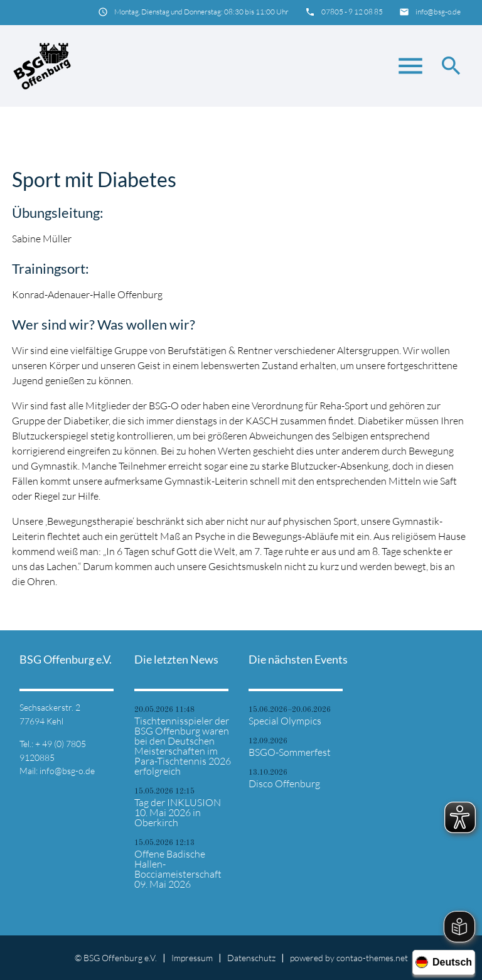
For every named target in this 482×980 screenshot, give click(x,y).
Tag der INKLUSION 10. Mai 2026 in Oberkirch (178, 812)
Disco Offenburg (284, 783)
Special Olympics (285, 721)
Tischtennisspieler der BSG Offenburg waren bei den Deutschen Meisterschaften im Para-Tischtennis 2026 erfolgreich (183, 746)
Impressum (192, 958)
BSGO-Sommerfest (290, 752)
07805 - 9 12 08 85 (352, 12)
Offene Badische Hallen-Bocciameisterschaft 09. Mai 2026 (178, 869)
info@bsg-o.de (438, 12)
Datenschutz (251, 958)
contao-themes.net (372, 958)
